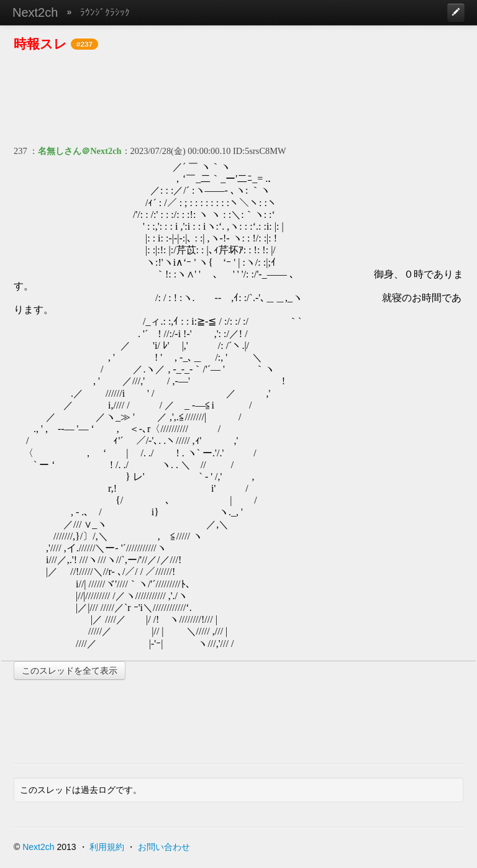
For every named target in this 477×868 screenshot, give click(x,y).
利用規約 (107, 847)
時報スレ (40, 44)
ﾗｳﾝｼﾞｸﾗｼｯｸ (105, 12)
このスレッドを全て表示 (70, 671)
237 (20, 151)
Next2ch (35, 12)
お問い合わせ (164, 847)
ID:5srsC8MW (260, 151)
